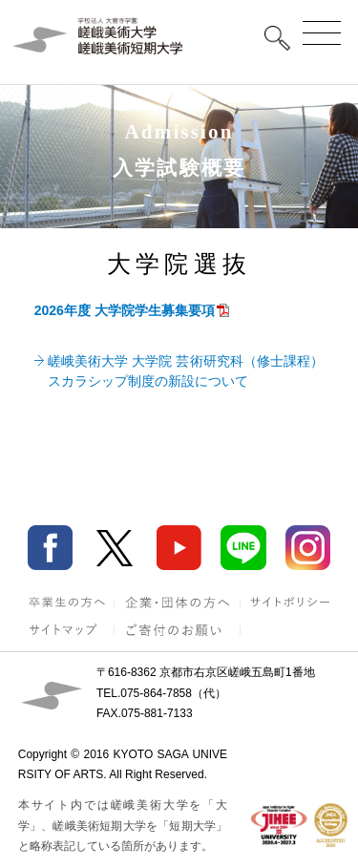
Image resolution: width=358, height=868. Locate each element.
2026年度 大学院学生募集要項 (125, 310)
